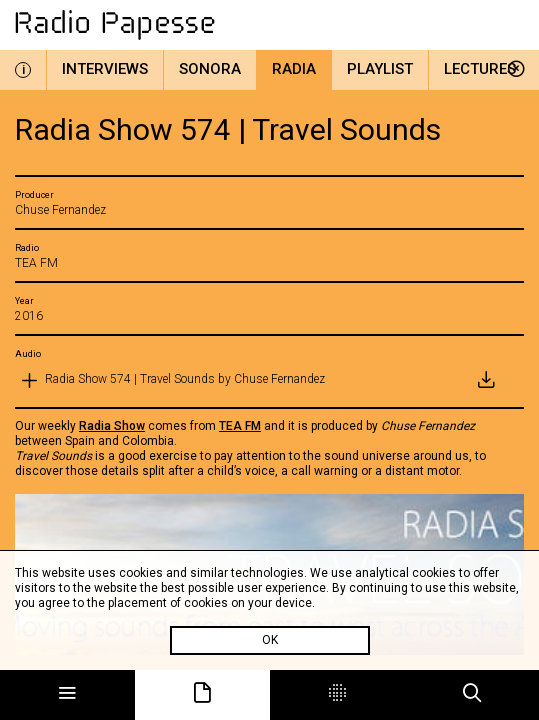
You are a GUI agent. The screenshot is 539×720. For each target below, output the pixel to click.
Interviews (105, 69)
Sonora (210, 69)
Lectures (480, 69)
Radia (294, 69)
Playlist (380, 69)
